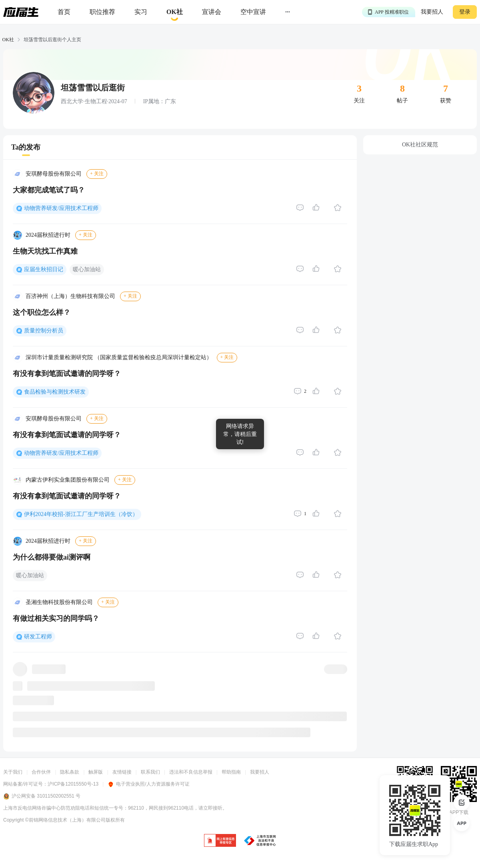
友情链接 (122, 772)
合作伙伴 (41, 772)
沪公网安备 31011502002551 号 (42, 796)
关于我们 (13, 772)
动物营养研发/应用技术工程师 (61, 208)
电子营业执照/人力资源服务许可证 (148, 784)
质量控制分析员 (44, 331)
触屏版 (96, 772)
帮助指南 (231, 772)
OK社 (8, 40)
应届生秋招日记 (44, 269)
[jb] (220, 841)
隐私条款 (70, 772)
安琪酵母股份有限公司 (54, 174)
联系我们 (150, 772)
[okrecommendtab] (175, 12)
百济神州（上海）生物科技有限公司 (70, 296)
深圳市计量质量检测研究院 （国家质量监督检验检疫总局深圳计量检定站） (119, 357)
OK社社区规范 (420, 145)
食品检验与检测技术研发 (55, 392)
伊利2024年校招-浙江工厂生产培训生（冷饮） (81, 514)
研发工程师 (38, 637)
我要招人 (432, 12)
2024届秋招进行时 (48, 235)
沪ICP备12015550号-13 (73, 784)
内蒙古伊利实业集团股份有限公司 (68, 480)
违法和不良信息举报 (191, 772)
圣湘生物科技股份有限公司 (59, 602)
